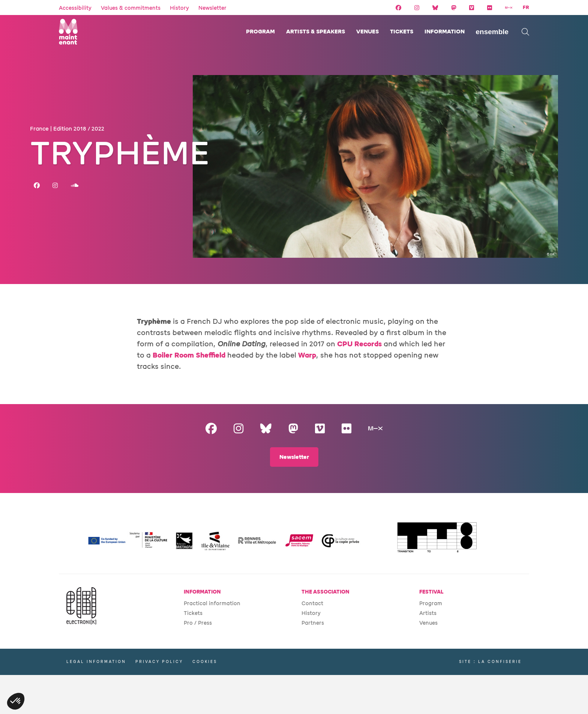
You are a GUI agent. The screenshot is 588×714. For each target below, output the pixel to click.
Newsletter (212, 8)
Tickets (402, 32)
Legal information (96, 662)
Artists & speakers (316, 32)
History (179, 8)
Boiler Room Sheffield (189, 355)
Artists (428, 613)
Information (445, 32)
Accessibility (75, 8)
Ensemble (492, 32)
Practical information (212, 604)
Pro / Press (198, 623)
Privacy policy (159, 662)
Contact (312, 604)
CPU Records (359, 344)
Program (260, 32)
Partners (313, 623)
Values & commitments (131, 8)
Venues (367, 32)
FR (526, 8)
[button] (16, 701)
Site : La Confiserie (490, 662)
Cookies (205, 662)
